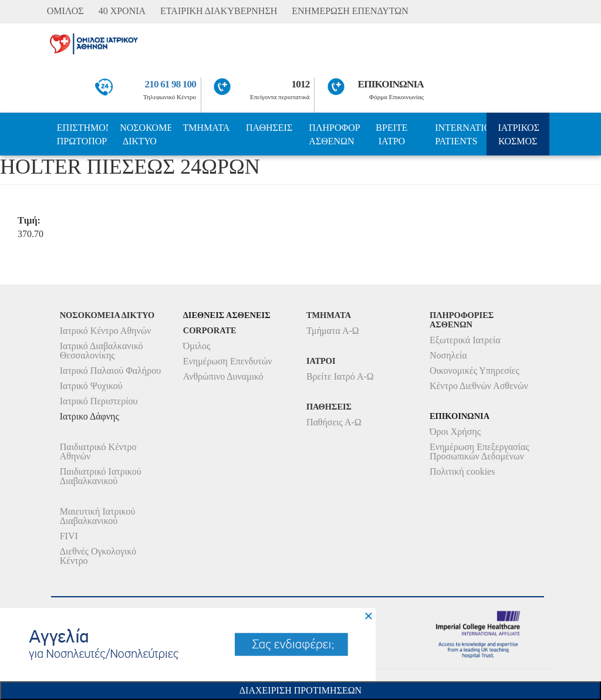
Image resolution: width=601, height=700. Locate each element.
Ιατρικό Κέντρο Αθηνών (106, 331)
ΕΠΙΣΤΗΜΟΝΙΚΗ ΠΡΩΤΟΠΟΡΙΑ (82, 134)
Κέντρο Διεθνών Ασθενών (479, 386)
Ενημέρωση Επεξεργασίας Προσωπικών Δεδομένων (480, 452)
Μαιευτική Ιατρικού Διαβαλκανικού (98, 516)
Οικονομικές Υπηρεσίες (475, 371)
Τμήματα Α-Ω (333, 331)
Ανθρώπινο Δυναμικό (223, 376)
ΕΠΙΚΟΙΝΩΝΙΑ (391, 84)
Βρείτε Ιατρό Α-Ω (340, 376)
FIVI (69, 536)
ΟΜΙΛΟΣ (65, 11)
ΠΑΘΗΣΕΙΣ (269, 128)
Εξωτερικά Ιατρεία (465, 340)
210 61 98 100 (171, 84)
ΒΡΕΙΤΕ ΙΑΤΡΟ (391, 134)
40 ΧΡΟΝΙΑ (122, 11)
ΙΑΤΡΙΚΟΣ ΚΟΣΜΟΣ (519, 134)
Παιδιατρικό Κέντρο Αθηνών (98, 452)
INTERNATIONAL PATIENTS (460, 134)
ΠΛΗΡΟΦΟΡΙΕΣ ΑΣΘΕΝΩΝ (334, 134)
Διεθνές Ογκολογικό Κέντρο (98, 556)
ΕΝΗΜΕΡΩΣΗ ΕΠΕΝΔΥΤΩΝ (350, 11)
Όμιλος (197, 346)
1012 (301, 84)
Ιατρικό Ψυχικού (91, 386)
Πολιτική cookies (462, 471)
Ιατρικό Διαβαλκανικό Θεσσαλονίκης (102, 351)
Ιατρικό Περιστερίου (99, 401)
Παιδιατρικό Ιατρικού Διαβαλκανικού (101, 476)
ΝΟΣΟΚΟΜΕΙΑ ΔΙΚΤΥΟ (145, 134)
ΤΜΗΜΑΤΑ (207, 128)
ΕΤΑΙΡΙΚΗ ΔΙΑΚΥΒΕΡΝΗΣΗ (219, 11)
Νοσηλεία (448, 355)
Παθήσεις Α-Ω (334, 422)
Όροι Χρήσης (455, 432)
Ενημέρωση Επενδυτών (228, 361)
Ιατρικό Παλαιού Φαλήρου (110, 371)
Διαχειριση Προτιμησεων (300, 690)
